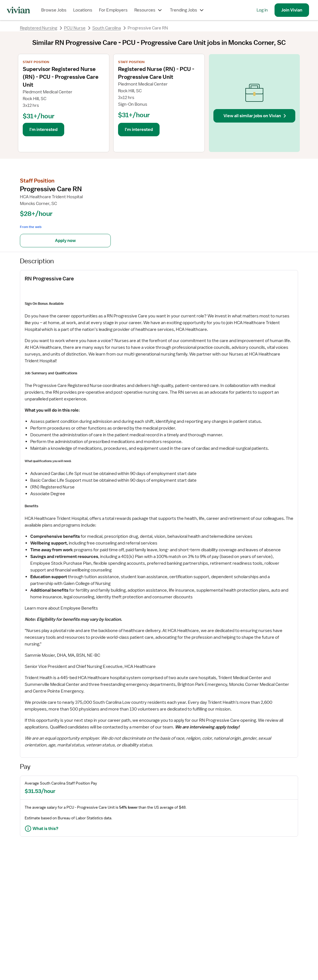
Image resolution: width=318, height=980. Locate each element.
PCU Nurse (75, 28)
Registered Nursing (39, 28)
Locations (83, 10)
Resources (149, 10)
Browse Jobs (54, 10)
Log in (262, 10)
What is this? (42, 829)
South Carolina (107, 28)
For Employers (113, 10)
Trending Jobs (187, 10)
